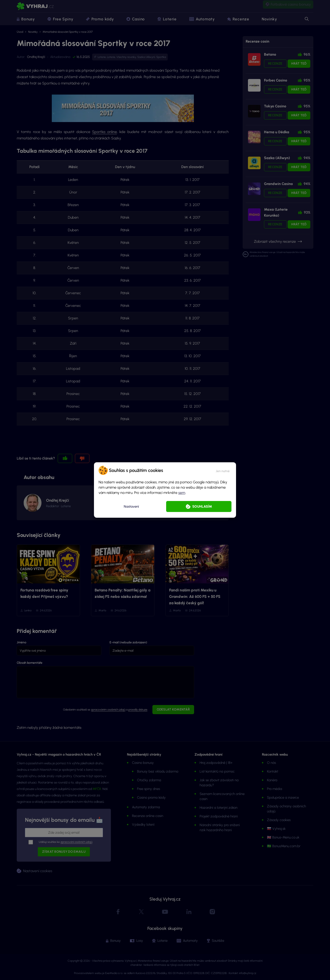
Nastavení (131, 506)
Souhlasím (202, 506)
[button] (223, 470)
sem (182, 493)
